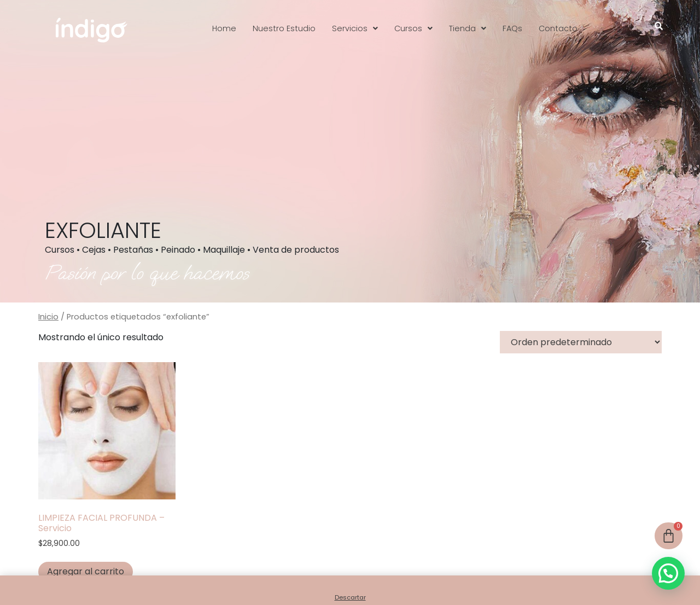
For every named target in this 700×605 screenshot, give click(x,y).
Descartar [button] (350, 597)
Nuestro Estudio (284, 28)
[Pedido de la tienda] (581, 342)
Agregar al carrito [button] (86, 571)
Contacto (558, 28)
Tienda (468, 28)
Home (224, 28)
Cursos (413, 28)
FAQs (512, 28)
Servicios (355, 28)
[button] (355, 28)
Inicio (48, 317)
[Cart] (669, 536)
